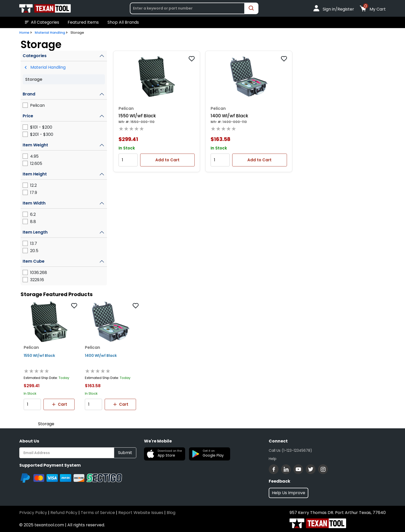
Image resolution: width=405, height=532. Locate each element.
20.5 (34, 251)
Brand (29, 94)
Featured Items (83, 22)
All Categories (42, 22)
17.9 (34, 193)
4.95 (34, 156)
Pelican (37, 105)
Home (24, 33)
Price (28, 116)
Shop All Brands (123, 22)
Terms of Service (98, 513)
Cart (59, 404)
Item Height (35, 174)
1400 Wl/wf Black (229, 116)
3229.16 (37, 280)
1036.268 (39, 273)
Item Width (34, 203)
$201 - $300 (42, 134)
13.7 (34, 243)
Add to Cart (167, 160)
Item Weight (35, 145)
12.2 (33, 185)
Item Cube (34, 261)
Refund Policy (64, 513)
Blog (171, 513)
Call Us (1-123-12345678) (290, 450)
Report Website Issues (141, 513)
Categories (35, 56)
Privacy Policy (33, 513)
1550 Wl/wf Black (137, 116)
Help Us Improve (289, 493)
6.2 (33, 214)
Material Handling (50, 33)
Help (273, 459)
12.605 (36, 163)
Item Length (35, 232)
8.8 (33, 222)
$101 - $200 (41, 127)
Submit (125, 453)
